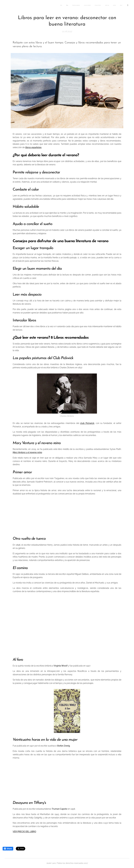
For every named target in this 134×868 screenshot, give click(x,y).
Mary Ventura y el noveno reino (27, 453)
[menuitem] (84, 5)
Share (8, 849)
